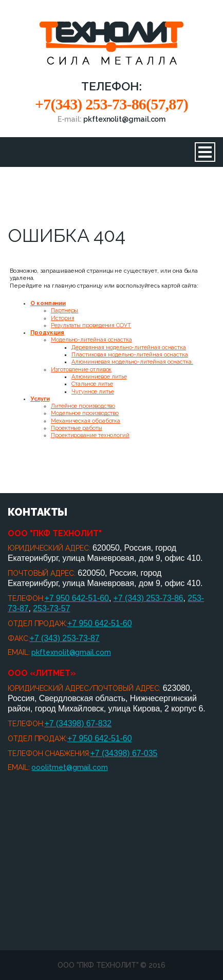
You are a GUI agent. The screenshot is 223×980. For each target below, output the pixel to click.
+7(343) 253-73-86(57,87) (112, 104)
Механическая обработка (86, 421)
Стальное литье (92, 384)
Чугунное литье (93, 392)
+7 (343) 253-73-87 (65, 638)
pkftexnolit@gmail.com (71, 652)
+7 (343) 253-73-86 (148, 598)
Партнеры (64, 310)
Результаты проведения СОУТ (91, 325)
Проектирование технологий (90, 435)
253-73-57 (51, 608)
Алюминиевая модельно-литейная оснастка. (132, 362)
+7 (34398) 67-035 (124, 753)
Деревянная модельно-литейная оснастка (129, 347)
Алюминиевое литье (99, 377)
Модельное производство (85, 413)
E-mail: (112, 119)
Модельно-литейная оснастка (91, 340)
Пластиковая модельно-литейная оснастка (130, 355)
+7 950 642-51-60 (77, 598)
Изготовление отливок (81, 370)
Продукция (47, 333)
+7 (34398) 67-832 (78, 723)
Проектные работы (77, 428)
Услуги (40, 399)
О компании (48, 303)
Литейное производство (83, 406)
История (62, 318)
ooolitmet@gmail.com (69, 767)
